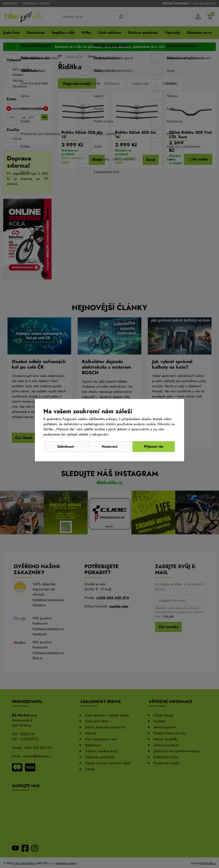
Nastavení (110, 446)
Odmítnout (66, 446)
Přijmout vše (154, 446)
